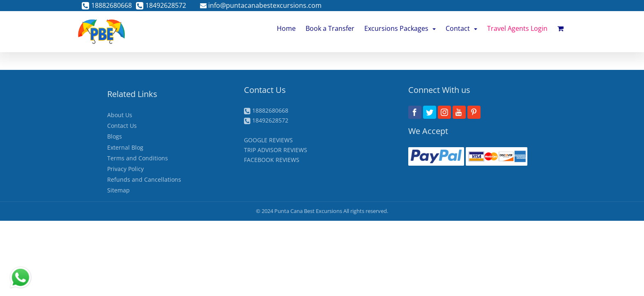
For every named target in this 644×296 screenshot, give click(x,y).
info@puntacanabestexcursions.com (261, 5)
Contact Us (122, 126)
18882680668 (107, 6)
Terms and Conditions (138, 158)
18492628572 (161, 6)
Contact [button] (461, 28)
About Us (120, 115)
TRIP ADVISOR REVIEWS (276, 150)
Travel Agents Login (517, 28)
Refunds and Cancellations (144, 179)
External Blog (125, 147)
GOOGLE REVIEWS (268, 140)
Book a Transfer (330, 28)
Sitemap (118, 190)
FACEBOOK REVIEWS (272, 160)
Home (286, 28)
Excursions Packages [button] (400, 28)
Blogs (115, 136)
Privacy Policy (125, 169)
